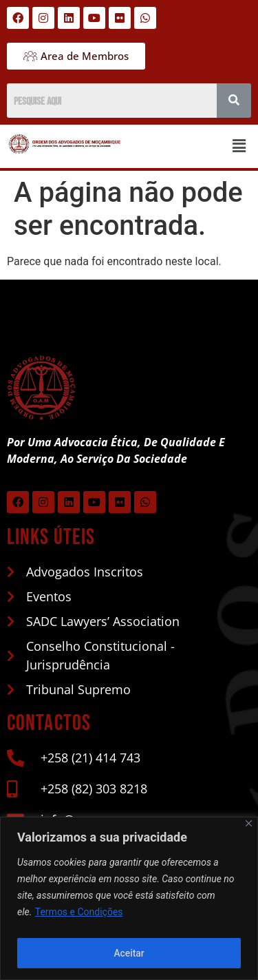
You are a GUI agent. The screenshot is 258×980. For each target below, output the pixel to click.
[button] (239, 146)
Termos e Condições (79, 912)
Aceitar (129, 953)
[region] (129, 898)
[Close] (249, 823)
